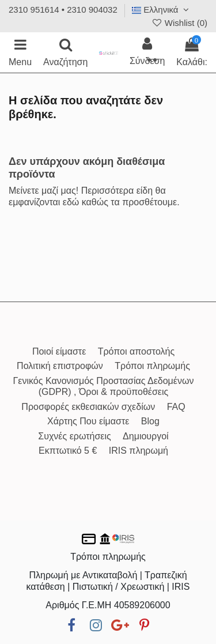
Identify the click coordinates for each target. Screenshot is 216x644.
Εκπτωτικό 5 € (68, 451)
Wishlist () (179, 23)
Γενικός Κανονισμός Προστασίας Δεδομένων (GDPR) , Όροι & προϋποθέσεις (104, 386)
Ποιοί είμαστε (59, 351)
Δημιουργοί (146, 436)
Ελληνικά (162, 10)
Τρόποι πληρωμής (152, 366)
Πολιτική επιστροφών (60, 366)
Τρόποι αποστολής (136, 351)
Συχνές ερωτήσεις (74, 436)
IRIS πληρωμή (139, 451)
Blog (150, 421)
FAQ (176, 407)
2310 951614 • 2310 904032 (63, 10)
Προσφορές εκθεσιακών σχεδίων (88, 407)
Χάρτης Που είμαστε (88, 421)
